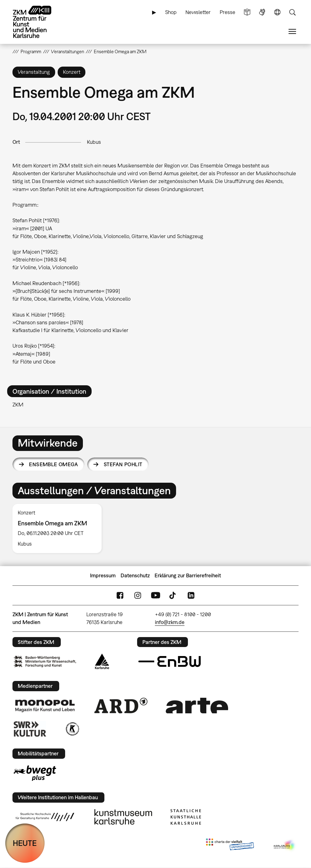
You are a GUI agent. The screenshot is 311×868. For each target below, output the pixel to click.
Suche (292, 12)
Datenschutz (135, 575)
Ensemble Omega (53, 464)
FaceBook (120, 595)
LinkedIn (191, 595)
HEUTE (25, 843)
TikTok (173, 595)
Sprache (277, 12)
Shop (171, 12)
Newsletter (198, 12)
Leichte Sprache (247, 12)
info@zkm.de (170, 622)
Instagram (138, 595)
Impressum (103, 575)
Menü (292, 32)
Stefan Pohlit (123, 464)
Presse (227, 12)
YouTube (155, 595)
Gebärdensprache (262, 12)
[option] (60, 528)
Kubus (94, 142)
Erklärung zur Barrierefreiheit (188, 575)
